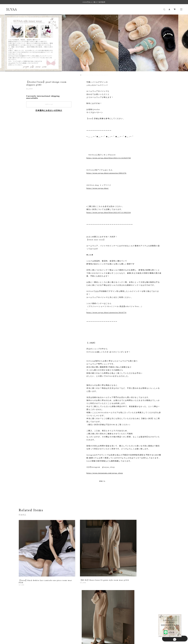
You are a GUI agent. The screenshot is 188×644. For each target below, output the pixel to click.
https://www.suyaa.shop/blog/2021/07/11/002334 (109, 212)
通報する (102, 481)
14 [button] (103, 75)
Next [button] (184, 44)
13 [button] (101, 75)
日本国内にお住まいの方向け (49, 110)
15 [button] (104, 75)
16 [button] (106, 75)
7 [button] (91, 75)
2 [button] (82, 75)
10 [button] (96, 75)
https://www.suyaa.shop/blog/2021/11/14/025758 (109, 158)
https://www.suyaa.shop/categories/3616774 (106, 312)
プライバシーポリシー (31, 629)
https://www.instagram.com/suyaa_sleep (105, 473)
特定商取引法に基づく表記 (51, 629)
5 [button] (87, 75)
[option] (94, 44)
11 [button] (98, 75)
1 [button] (81, 75)
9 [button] (94, 75)
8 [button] (93, 75)
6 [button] (89, 75)
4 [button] (86, 75)
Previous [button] (4, 44)
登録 (146, 594)
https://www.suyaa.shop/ (98, 188)
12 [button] (99, 75)
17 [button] (108, 75)
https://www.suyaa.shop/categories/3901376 (106, 173)
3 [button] (84, 75)
